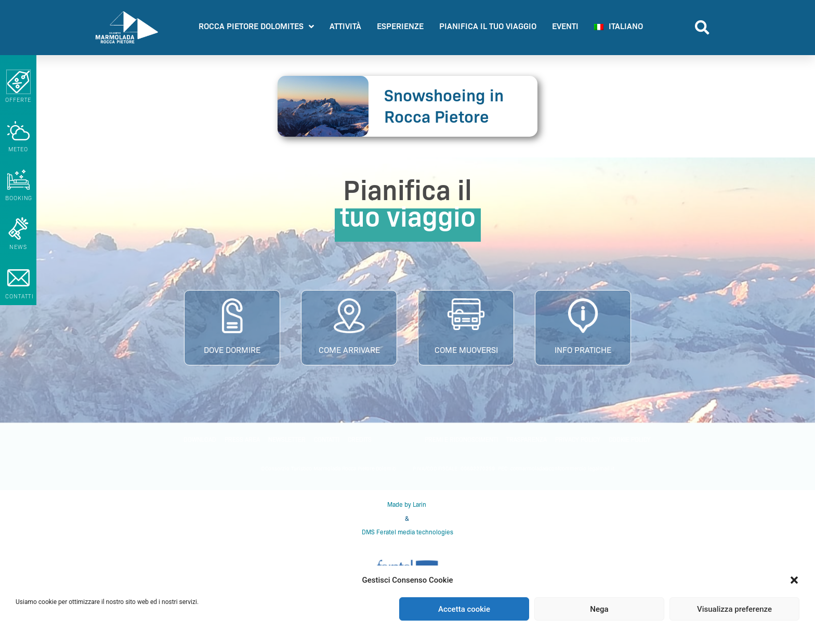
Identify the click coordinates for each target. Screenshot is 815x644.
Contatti (327, 439)
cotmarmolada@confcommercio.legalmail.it (562, 469)
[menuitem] (619, 28)
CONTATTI (19, 296)
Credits (360, 439)
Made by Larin (407, 504)
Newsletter (287, 439)
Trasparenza (527, 439)
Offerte (18, 100)
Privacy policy (578, 439)
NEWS (18, 247)
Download (200, 439)
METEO (18, 149)
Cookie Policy (630, 439)
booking (19, 198)
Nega (599, 609)
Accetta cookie (464, 609)
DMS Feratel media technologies (407, 532)
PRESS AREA (242, 439)
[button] (794, 580)
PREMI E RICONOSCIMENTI (461, 439)
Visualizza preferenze (734, 609)
